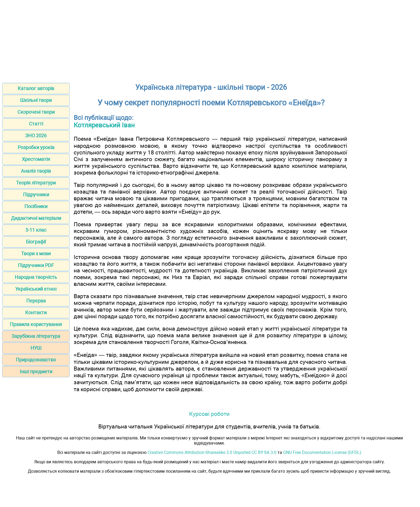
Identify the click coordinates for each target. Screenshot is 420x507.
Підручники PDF (36, 265)
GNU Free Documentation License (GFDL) (322, 452)
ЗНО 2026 (36, 136)
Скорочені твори (36, 112)
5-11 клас (36, 230)
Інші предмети (36, 371)
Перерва (36, 301)
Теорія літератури (36, 183)
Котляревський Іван (104, 125)
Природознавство (36, 360)
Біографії (36, 242)
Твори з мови (36, 253)
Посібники (36, 206)
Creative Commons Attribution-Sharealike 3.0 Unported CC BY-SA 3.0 (212, 452)
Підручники (36, 195)
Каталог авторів (36, 88)
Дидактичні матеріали (36, 218)
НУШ (36, 348)
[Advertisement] (210, 40)
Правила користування (36, 324)
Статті (36, 124)
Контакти (36, 312)
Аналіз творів (36, 171)
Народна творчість (36, 277)
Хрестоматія (36, 159)
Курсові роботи (209, 414)
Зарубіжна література (36, 336)
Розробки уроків (36, 147)
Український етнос (36, 289)
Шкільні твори (36, 100)
